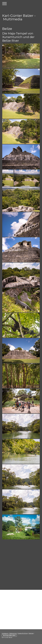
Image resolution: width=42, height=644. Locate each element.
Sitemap (31, 633)
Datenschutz (13, 633)
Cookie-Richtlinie (23, 633)
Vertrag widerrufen (9, 635)
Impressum (5, 633)
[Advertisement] (21, 566)
